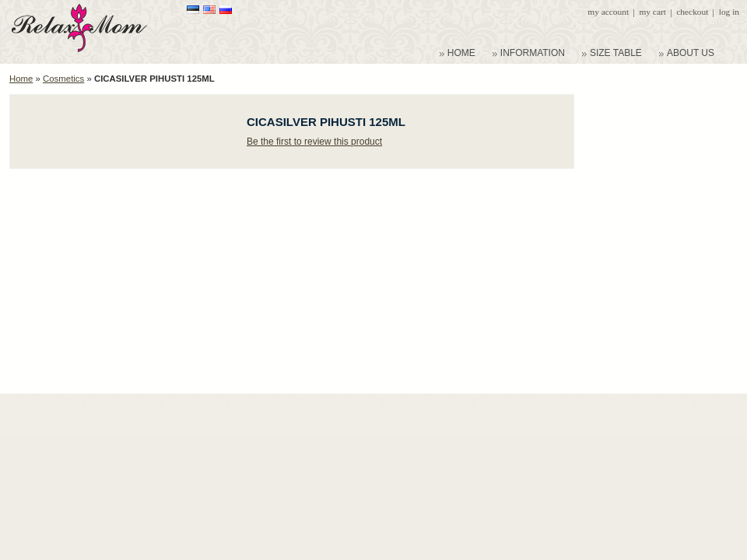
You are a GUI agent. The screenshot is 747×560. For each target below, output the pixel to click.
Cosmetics (63, 79)
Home (21, 79)
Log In (729, 12)
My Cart (652, 12)
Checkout (692, 12)
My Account (608, 12)
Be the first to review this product (314, 142)
